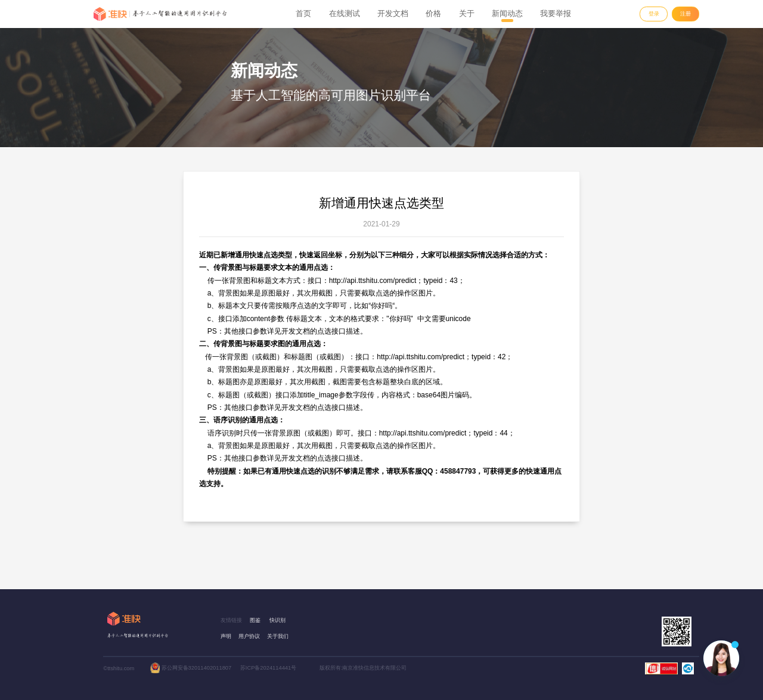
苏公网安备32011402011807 (197, 668)
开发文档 (393, 14)
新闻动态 (507, 14)
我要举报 (556, 14)
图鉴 (255, 620)
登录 (654, 14)
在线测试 (345, 14)
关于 (467, 14)
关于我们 (278, 636)
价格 (433, 14)
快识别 (277, 620)
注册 (686, 14)
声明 (226, 636)
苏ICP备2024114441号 (268, 668)
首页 (303, 14)
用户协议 (249, 636)
